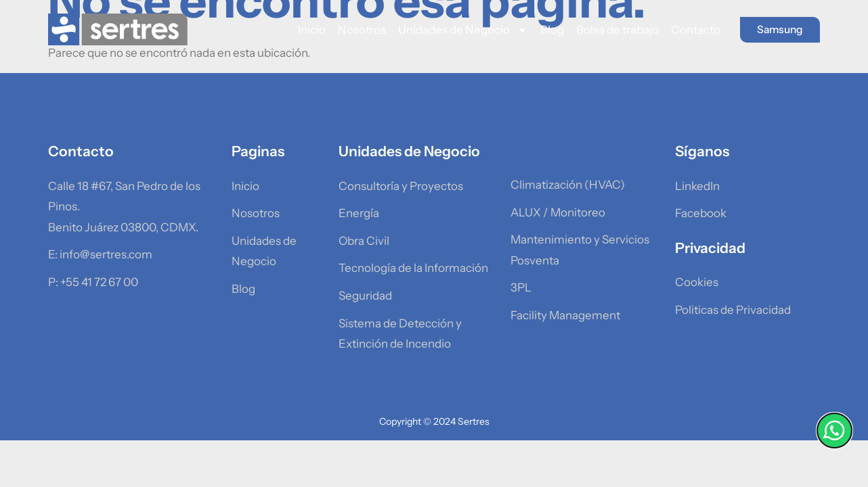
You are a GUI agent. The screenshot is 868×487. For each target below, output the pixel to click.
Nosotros (354, 30)
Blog (544, 30)
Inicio (304, 30)
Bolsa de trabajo (609, 30)
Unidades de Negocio (455, 30)
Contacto (688, 30)
